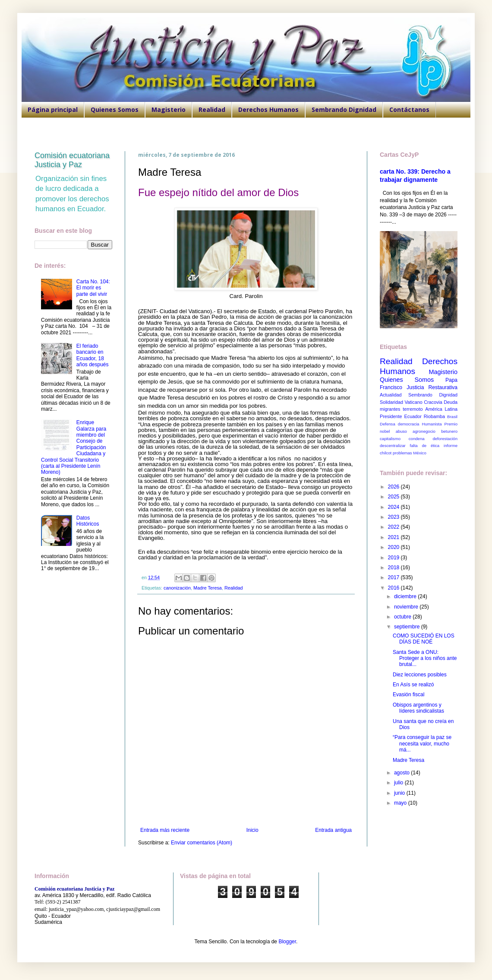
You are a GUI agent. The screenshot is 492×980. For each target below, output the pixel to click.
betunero (449, 431)
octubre (403, 617)
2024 (394, 507)
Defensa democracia (399, 424)
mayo (401, 803)
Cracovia (433, 402)
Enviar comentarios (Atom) (202, 843)
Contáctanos (409, 109)
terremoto (413, 409)
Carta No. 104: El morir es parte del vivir (93, 288)
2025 (394, 497)
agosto (402, 773)
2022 (394, 527)
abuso (401, 431)
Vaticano (413, 402)
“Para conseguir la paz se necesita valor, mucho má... (422, 744)
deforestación (445, 439)
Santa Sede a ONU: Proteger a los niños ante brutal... (425, 658)
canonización (177, 588)
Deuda (451, 402)
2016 (394, 588)
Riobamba (434, 416)
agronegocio (424, 431)
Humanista (432, 424)
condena (417, 439)
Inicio (252, 830)
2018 (394, 568)
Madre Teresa (208, 588)
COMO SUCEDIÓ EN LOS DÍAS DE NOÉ (424, 639)
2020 (394, 547)
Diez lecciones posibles (420, 675)
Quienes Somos (115, 109)
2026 (394, 487)
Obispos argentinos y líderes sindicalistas (418, 708)
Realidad (212, 109)
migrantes (390, 409)
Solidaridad (391, 402)
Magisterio (169, 109)
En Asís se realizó (413, 685)
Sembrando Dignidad (344, 109)
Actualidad (391, 395)
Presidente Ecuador (401, 416)
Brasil (452, 417)
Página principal (53, 109)
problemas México (410, 453)
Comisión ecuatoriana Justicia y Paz (72, 160)
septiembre (408, 627)
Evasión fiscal (408, 695)
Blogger (287, 942)
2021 (394, 537)
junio (400, 793)
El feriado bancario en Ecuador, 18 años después (93, 355)
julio (399, 783)
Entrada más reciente (165, 830)
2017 (394, 577)
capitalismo (390, 439)
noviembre (407, 607)
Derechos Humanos (268, 109)
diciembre (406, 596)
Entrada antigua (333, 830)
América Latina (441, 409)
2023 (394, 517)
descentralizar (393, 446)
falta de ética (425, 446)
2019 (394, 558)
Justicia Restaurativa (432, 387)
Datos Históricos (88, 521)
